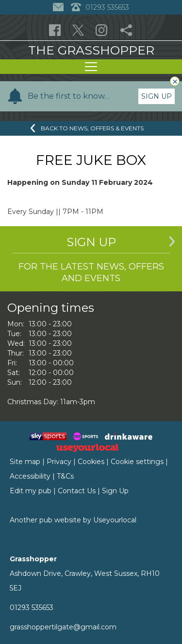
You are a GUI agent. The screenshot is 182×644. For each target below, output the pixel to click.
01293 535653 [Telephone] (100, 7)
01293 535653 (32, 608)
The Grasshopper (91, 50)
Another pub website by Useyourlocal (73, 520)
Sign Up (157, 96)
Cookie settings (137, 462)
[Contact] (59, 7)
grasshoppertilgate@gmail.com (63, 627)
